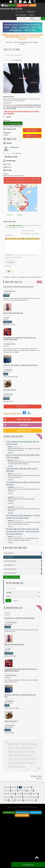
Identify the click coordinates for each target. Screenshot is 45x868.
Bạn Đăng (33, 5)
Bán (20, 787)
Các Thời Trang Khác (10, 344)
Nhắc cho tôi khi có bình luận (14, 257)
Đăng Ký (19, 225)
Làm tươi (9, 266)
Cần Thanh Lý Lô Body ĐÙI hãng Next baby (18, 287)
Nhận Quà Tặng (18, 797)
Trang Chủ (7, 787)
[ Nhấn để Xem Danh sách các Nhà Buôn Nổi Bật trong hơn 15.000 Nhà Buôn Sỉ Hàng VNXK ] (21, 113)
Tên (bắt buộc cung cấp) (27, 231)
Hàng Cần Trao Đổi (10, 561)
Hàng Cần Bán (9, 553)
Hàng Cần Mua (9, 557)
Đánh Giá (19, 215)
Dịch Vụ (15, 791)
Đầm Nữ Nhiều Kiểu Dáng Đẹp (13, 313)
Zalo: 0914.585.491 (36, 812)
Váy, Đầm (7, 318)
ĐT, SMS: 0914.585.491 (22, 815)
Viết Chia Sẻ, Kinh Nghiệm (31, 797)
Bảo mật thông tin (30, 800)
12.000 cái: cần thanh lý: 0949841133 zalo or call (20, 365)
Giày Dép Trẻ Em (9, 394)
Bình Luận (9, 215)
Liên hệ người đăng (13, 123)
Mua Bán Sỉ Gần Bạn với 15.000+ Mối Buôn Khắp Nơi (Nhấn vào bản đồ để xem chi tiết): (22, 180)
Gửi (9, 271)
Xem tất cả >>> (32, 136)
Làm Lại (15, 601)
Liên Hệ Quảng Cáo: (9, 812)
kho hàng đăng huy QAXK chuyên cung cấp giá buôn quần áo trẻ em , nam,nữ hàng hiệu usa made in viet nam (23, 531)
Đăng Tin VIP (13, 5)
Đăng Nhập (12, 225)
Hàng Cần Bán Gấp (10, 569)
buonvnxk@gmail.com (22, 812)
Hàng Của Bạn (7, 797)
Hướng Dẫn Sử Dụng (9, 794)
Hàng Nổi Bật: (32, 130)
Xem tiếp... (11, 453)
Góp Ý (12, 800)
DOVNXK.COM (39, 779)
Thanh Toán (20, 800)
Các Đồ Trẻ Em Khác (10, 291)
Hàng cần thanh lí (10, 390)
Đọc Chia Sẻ (7, 791)
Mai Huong (14, 147)
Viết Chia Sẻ (24, 425)
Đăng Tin (35, 794)
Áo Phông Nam (8, 370)
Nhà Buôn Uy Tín (9, 565)
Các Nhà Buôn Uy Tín (24, 431)
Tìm (8, 601)
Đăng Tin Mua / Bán (24, 419)
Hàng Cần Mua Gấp (10, 573)
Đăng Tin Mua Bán (23, 5)
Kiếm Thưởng (23, 791)
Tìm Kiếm (6, 800)
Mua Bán (14, 787)
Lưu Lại (31, 791)
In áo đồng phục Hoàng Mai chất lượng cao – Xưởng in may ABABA (20, 339)
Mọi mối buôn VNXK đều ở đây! (11, 8)
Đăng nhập (27, 794)
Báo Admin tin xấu (11, 157)
